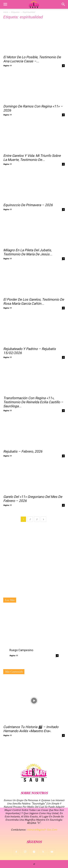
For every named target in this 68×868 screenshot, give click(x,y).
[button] (5, 4)
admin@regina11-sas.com (42, 830)
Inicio (6, 12)
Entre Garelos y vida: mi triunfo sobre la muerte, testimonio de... (32, 158)
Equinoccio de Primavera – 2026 (28, 205)
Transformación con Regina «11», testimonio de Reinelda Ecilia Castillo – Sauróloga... (33, 402)
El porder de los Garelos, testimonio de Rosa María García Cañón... (34, 302)
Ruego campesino (21, 650)
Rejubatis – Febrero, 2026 (23, 451)
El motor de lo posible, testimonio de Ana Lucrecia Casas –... (32, 59)
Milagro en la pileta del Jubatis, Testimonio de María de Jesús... (28, 252)
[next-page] (43, 519)
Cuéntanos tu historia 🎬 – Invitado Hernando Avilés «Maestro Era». (31, 729)
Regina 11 (7, 66)
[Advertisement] (34, 562)
